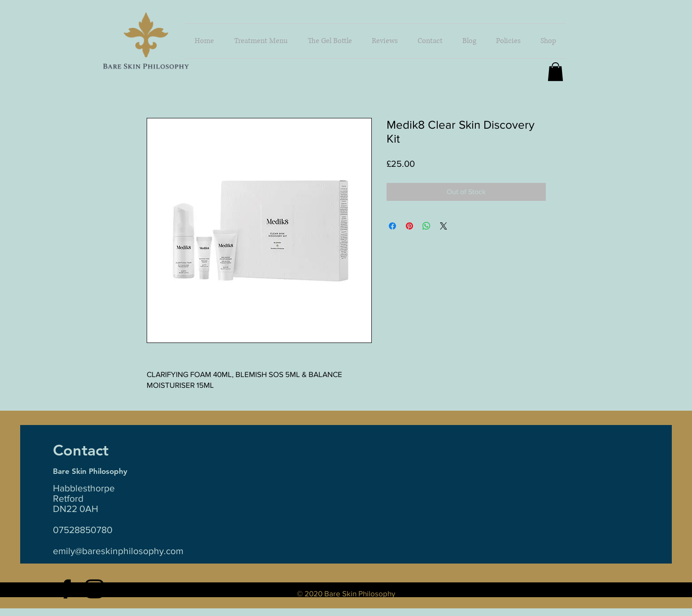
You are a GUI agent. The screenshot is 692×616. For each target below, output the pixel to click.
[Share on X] (444, 226)
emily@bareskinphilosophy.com (118, 551)
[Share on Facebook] (392, 226)
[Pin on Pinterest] (409, 226)
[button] (548, 41)
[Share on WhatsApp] (427, 226)
